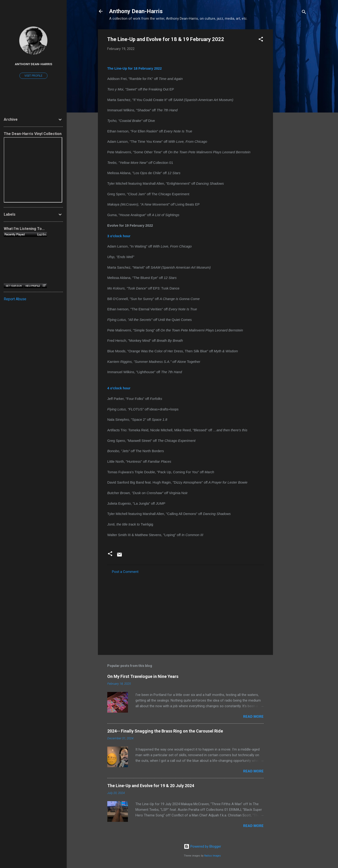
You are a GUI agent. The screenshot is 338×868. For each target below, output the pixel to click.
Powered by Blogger (202, 846)
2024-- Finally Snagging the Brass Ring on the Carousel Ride (165, 731)
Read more (253, 717)
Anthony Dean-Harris (136, 11)
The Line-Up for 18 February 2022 (134, 68)
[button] (261, 40)
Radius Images (213, 856)
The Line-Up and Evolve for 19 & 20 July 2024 (151, 786)
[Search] (304, 13)
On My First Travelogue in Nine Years (143, 676)
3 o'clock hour (119, 236)
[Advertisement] (292, 100)
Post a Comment (125, 572)
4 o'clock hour (119, 388)
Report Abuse (15, 299)
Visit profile (33, 76)
